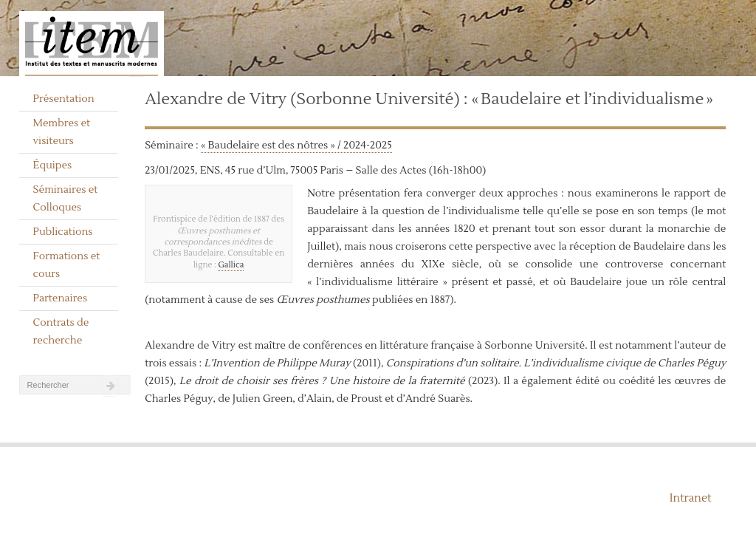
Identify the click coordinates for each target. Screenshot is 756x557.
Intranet (691, 498)
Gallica (231, 265)
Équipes (53, 165)
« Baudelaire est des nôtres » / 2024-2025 (296, 146)
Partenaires (61, 298)
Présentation (64, 99)
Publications (63, 232)
